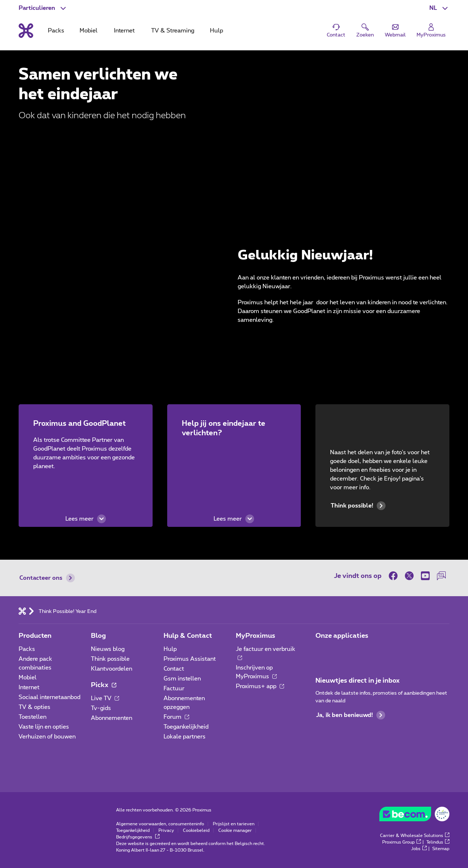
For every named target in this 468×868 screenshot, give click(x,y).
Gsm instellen (182, 679)
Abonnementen (112, 718)
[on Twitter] (409, 576)
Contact (174, 669)
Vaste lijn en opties (44, 727)
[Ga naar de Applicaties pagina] (322, 651)
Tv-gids (101, 708)
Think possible (110, 659)
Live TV (105, 698)
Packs (27, 649)
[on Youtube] (425, 576)
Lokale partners (185, 737)
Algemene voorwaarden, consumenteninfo (160, 824)
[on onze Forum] (441, 576)
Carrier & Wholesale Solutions (415, 836)
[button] (439, 8)
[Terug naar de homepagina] (26, 31)
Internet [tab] (124, 31)
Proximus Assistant (190, 659)
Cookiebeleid (196, 830)
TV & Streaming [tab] (173, 31)
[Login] (431, 31)
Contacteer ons (47, 578)
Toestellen (32, 717)
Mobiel (28, 678)
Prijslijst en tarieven (234, 824)
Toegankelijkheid (186, 727)
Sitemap (441, 849)
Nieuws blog (108, 649)
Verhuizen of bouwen (47, 737)
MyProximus (256, 636)
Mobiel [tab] (89, 31)
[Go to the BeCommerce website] (414, 816)
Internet (29, 687)
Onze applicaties (342, 636)
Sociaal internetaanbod (49, 697)
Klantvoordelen (112, 669)
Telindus (438, 842)
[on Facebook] (395, 576)
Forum (176, 717)
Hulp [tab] (216, 31)
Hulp (170, 649)
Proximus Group (402, 842)
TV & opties (34, 707)
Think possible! (358, 506)
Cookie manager (235, 830)
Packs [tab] (56, 31)
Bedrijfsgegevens (138, 837)
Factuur (174, 688)
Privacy (166, 830)
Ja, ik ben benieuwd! (351, 715)
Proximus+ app (260, 686)
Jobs (419, 849)
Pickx (103, 685)
